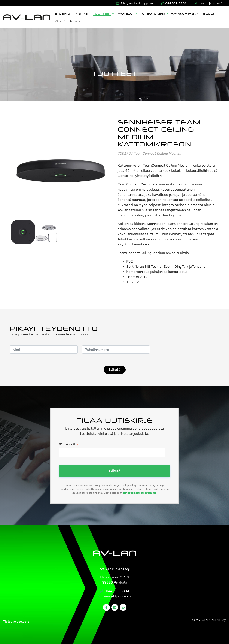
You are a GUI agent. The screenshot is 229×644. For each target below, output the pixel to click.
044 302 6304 (114, 591)
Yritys (81, 13)
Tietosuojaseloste (16, 622)
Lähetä (115, 370)
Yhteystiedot (68, 21)
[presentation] (187, 350)
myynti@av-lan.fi (114, 596)
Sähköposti (69, 445)
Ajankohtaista (184, 13)
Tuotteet (102, 13)
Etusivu (62, 13)
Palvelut (126, 13)
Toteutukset (153, 13)
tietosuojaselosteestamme (140, 493)
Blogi (209, 13)
